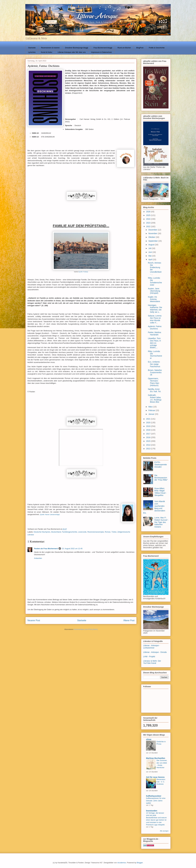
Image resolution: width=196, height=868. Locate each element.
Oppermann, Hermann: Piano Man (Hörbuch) (154, 382)
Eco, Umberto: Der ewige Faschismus (154, 364)
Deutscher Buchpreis (42, 532)
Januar (152, 414)
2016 (149, 437)
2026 (149, 212)
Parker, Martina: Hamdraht (155, 334)
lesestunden (152, 811)
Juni (150, 252)
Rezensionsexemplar (96, 532)
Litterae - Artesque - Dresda (155, 652)
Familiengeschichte (69, 532)
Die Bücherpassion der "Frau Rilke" (161, 478)
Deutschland (56, 532)
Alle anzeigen (164, 831)
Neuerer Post (34, 620)
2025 (149, 215)
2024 (149, 219)
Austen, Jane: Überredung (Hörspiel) (154, 291)
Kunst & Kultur (47, 52)
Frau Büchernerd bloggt (103, 48)
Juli (150, 248)
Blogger (140, 863)
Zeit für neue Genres (155, 777)
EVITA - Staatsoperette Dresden (161, 465)
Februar (152, 410)
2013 (149, 449)
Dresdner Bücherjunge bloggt (77, 48)
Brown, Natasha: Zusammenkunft (155, 372)
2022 (149, 226)
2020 (149, 423)
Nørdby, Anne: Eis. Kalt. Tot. (154, 390)
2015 (149, 441)
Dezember (153, 230)
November (153, 233)
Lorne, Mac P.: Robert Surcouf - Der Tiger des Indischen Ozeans (161, 522)
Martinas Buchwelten (156, 758)
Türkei (114, 532)
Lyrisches (32, 52)
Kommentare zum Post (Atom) (86, 629)
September (153, 241)
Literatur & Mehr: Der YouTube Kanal (152, 662)
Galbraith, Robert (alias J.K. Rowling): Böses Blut (155, 399)
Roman (108, 532)
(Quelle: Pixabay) (83, 272)
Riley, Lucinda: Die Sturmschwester (155, 355)
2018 (149, 430)
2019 (149, 426)
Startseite (32, 48)
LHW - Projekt (149, 657)
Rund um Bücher (124, 48)
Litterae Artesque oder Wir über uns (72, 52)
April (151, 259)
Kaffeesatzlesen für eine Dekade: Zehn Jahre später (156, 801)
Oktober (152, 237)
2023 (149, 223)
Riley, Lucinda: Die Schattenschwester (155, 281)
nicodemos (122, 863)
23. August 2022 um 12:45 (72, 549)
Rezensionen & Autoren (50, 48)
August (152, 245)
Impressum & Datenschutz (101, 52)
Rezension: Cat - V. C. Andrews (161, 782)
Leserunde (82, 532)
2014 (149, 445)
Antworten (38, 558)
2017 (149, 434)
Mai (150, 256)
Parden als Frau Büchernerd (46, 549)
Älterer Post (129, 620)
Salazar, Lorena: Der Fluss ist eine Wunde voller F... (155, 319)
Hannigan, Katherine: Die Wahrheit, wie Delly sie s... (155, 309)
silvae (149, 739)
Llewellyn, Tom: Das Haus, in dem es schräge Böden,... (154, 343)
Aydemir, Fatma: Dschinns (155, 328)
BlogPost (140, 48)
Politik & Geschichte (157, 48)
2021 (149, 419)
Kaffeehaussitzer (154, 796)
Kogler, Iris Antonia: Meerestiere (154, 299)
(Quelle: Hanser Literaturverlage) (50, 515)
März (151, 407)
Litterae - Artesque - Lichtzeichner (152, 647)
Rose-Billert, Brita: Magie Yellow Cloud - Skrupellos (161, 492)
